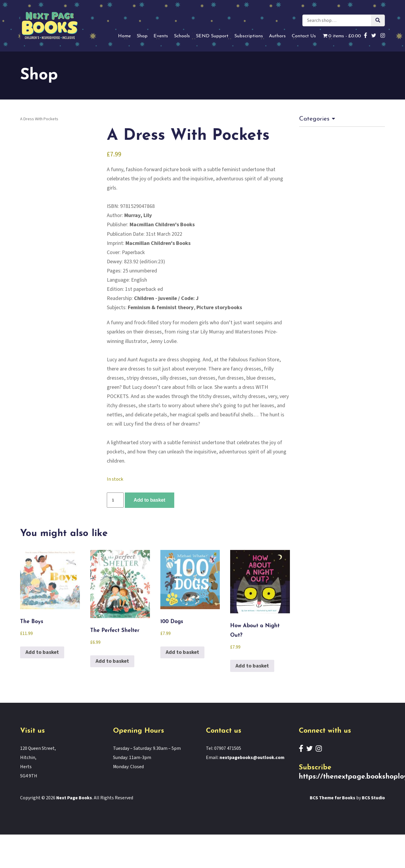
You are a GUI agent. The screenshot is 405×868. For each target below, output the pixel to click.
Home (124, 36)
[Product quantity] (115, 500)
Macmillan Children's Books (162, 225)
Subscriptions (249, 36)
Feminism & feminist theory (161, 308)
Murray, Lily (138, 215)
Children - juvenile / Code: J (166, 298)
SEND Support (212, 36)
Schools (182, 36)
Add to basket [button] (42, 652)
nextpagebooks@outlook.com (252, 758)
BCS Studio (373, 798)
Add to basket (150, 500)
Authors (277, 36)
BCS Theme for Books (333, 798)
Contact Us (304, 36)
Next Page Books (74, 798)
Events (161, 36)
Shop (142, 36)
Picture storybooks (219, 308)
